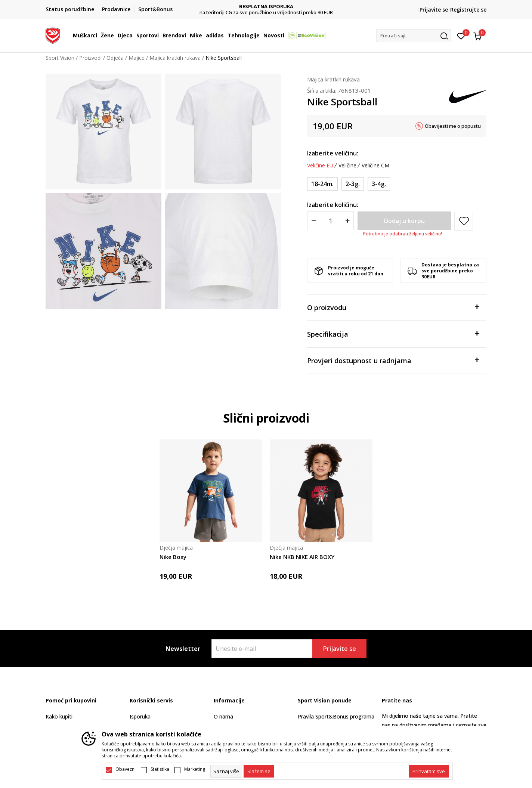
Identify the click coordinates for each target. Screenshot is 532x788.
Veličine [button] (347, 166)
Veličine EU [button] (320, 166)
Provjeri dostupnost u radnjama (393, 360)
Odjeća (115, 58)
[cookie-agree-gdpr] (259, 771)
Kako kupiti (59, 716)
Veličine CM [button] (375, 166)
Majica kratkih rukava (175, 58)
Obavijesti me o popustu (453, 126)
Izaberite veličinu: (333, 153)
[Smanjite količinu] (314, 221)
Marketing (195, 769)
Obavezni (126, 769)
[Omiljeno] (461, 35)
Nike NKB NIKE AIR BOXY (302, 557)
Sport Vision (60, 58)
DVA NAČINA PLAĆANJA (266, 7)
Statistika (160, 769)
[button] (414, 36)
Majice (137, 58)
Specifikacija (393, 333)
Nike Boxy (173, 557)
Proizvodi (90, 58)
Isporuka (140, 716)
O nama (223, 716)
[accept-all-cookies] (429, 771)
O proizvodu (393, 307)
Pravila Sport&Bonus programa (336, 716)
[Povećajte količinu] (347, 221)
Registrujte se (468, 10)
